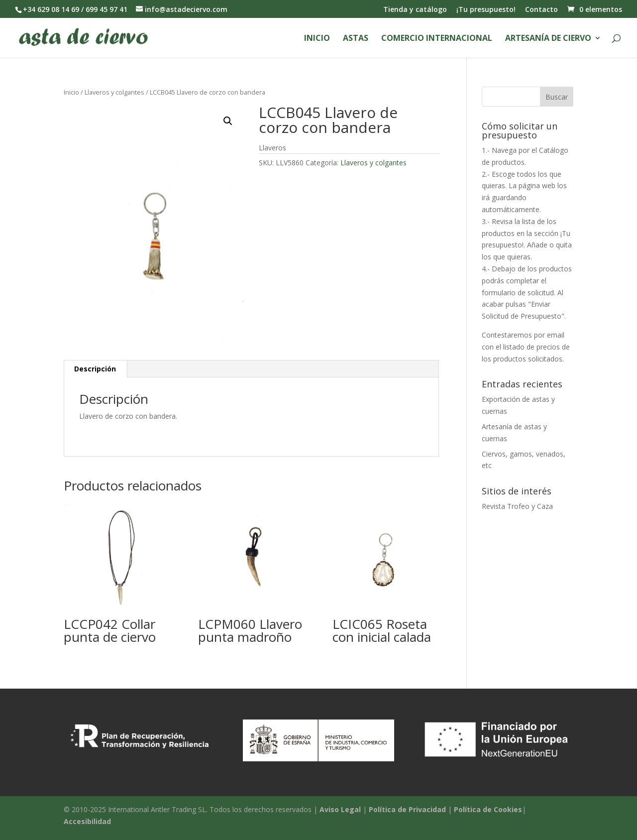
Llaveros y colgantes (114, 92)
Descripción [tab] (95, 369)
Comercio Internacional (437, 39)
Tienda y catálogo (415, 10)
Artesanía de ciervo (548, 39)
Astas (356, 39)
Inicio (317, 39)
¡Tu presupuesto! (486, 10)
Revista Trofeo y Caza (517, 506)
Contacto (541, 10)
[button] (228, 121)
